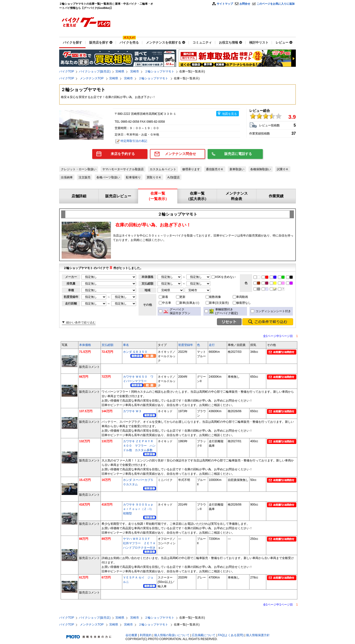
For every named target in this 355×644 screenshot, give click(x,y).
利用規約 (146, 635)
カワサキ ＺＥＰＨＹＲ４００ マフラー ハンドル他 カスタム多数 (139, 446)
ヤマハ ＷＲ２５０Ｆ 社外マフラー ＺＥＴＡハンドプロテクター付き (139, 543)
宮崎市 (135, 71)
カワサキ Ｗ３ (132, 411)
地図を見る (230, 114)
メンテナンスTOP (92, 78)
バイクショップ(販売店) (95, 71)
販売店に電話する (238, 154)
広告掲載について (204, 635)
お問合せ (245, 4)
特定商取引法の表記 (134, 141)
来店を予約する (123, 154)
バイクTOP (67, 71)
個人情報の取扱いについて (172, 635)
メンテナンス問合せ (180, 154)
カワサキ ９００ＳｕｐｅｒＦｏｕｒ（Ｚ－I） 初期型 (140, 509)
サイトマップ (225, 4)
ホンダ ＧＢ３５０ (135, 352)
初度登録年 (186, 345)
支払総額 (107, 345)
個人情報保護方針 (258, 635)
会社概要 (131, 635)
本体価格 (85, 345)
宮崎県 (120, 71)
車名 (126, 345)
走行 (212, 345)
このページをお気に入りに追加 (276, 4)
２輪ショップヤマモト (160, 71)
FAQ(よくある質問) (231, 635)
